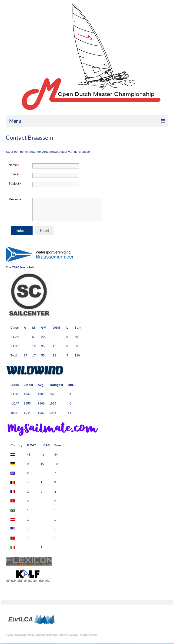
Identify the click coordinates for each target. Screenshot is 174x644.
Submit (22, 230)
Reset (44, 230)
